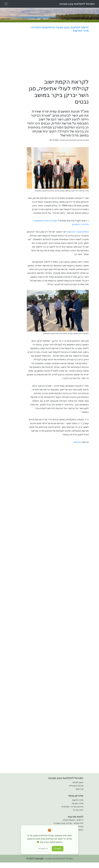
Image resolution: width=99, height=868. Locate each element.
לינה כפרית (78, 810)
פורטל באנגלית (76, 786)
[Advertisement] (58, 56)
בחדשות (78, 442)
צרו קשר (79, 789)
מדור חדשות (78, 800)
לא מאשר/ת (43, 849)
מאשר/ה (58, 849)
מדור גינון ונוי (78, 803)
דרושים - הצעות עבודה (73, 820)
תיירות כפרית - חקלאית (72, 807)
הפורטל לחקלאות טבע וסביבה (77, 4)
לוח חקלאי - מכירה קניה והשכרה (68, 823)
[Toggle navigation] (6, 4)
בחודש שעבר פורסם (79, 232)
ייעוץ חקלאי (78, 782)
